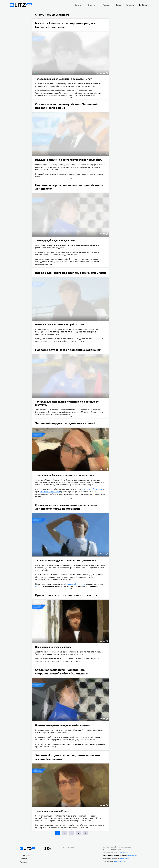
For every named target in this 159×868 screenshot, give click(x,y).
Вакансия (79, 5)
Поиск (118, 5)
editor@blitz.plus (123, 853)
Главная (28, 848)
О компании (93, 5)
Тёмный (145, 5)
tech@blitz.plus (124, 859)
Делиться (107, 73)
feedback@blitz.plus (120, 861)
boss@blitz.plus (132, 856)
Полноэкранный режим (104, 73)
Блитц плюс (21, 5)
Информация (101, 73)
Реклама (107, 5)
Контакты (130, 5)
